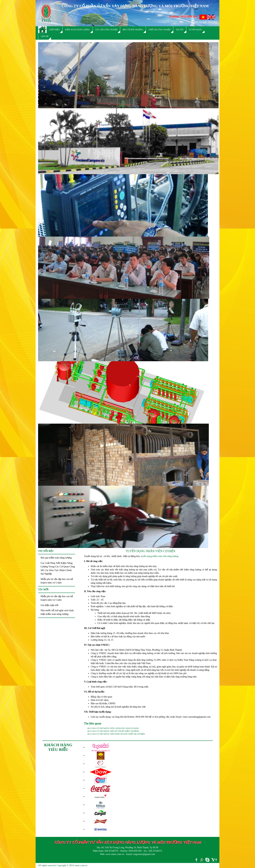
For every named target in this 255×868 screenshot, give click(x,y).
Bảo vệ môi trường (133, 30)
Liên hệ (45, 36)
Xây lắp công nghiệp (106, 30)
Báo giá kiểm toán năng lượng (56, 558)
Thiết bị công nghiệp (160, 30)
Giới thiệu (54, 30)
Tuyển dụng (195, 30)
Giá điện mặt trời (49, 605)
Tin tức (180, 30)
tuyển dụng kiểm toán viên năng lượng (160, 556)
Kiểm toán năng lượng (78, 30)
